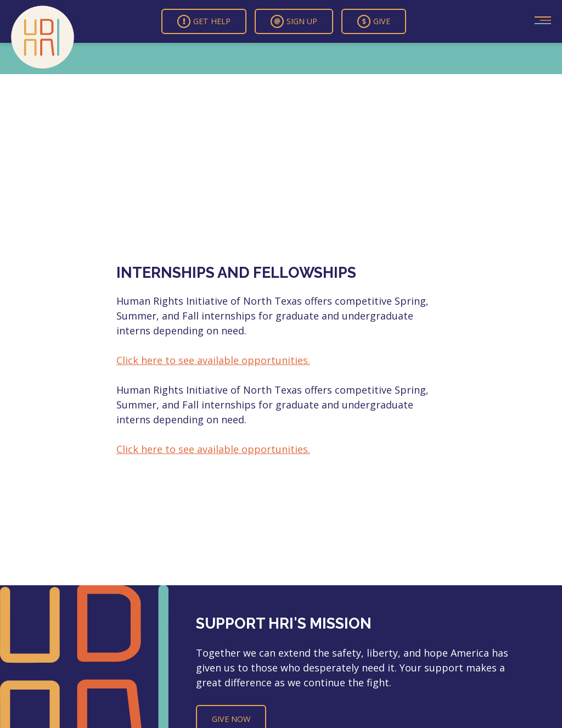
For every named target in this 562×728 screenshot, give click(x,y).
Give (374, 21)
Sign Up (294, 21)
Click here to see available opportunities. (213, 360)
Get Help (204, 21)
